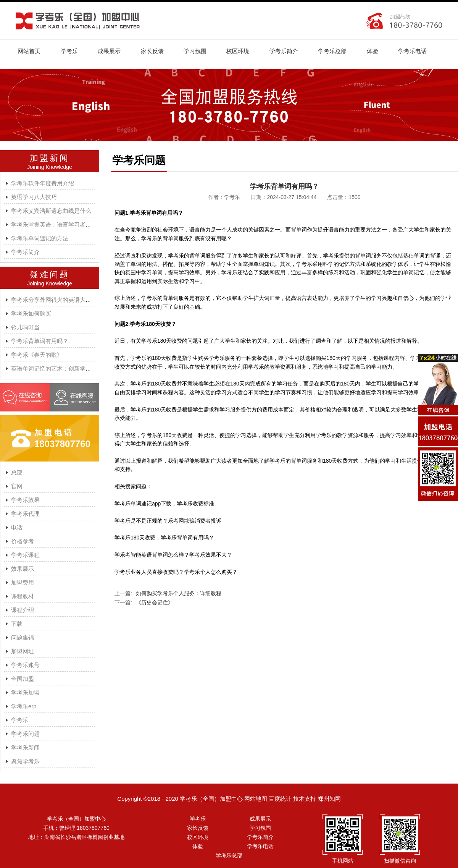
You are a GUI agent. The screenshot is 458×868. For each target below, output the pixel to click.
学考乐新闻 (25, 748)
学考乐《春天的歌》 (37, 355)
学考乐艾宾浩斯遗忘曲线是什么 (51, 211)
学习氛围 (198, 51)
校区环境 (241, 51)
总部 (17, 473)
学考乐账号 (25, 665)
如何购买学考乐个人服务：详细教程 (179, 594)
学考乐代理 (25, 514)
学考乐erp (24, 707)
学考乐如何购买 (31, 314)
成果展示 (111, 51)
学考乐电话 (418, 51)
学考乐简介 (288, 51)
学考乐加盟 (25, 693)
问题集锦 (23, 638)
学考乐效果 (25, 500)
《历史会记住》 (155, 603)
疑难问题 (50, 275)
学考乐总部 (337, 51)
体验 (377, 51)
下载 (17, 624)
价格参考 (23, 542)
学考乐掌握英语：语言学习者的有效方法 (63, 225)
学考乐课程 (25, 555)
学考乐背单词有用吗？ (40, 341)
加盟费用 (23, 583)
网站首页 (29, 51)
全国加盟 (23, 679)
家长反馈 (154, 51)
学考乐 (70, 51)
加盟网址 (23, 652)
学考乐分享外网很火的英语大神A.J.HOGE (65, 300)
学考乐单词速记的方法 (40, 239)
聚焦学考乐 (25, 762)
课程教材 (23, 597)
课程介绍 (23, 610)
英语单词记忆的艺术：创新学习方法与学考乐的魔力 (77, 369)
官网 (17, 487)
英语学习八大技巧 (34, 197)
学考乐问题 (25, 734)
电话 (17, 528)
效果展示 (23, 569)
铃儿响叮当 (25, 328)
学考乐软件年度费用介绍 (43, 184)
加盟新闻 (50, 158)
